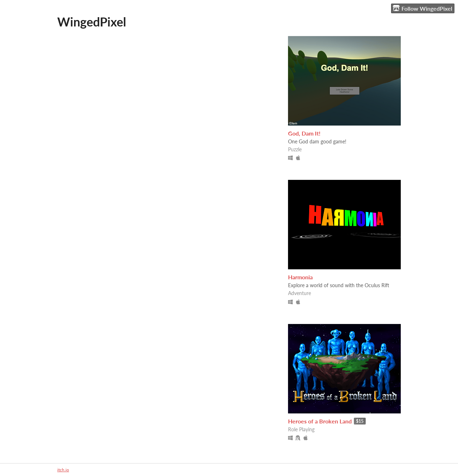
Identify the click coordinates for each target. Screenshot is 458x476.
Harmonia (300, 277)
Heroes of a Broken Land (320, 421)
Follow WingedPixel (423, 8)
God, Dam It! (304, 133)
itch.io (63, 470)
